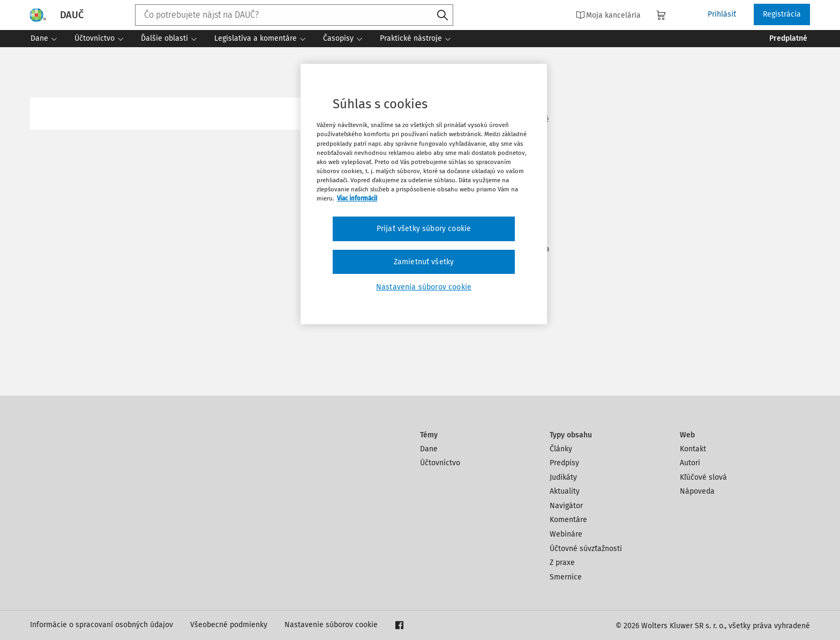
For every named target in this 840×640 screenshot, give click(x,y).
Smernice (566, 577)
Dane (429, 449)
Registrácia (782, 14)
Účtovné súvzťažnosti (586, 549)
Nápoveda (697, 491)
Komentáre (568, 520)
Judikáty (563, 477)
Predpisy (564, 463)
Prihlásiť (722, 14)
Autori (690, 463)
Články (561, 449)
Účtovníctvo (440, 463)
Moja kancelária (608, 15)
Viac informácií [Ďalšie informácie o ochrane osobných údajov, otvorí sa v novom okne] (357, 198)
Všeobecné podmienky (229, 625)
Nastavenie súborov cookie (331, 625)
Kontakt (693, 449)
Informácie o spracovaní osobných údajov (102, 625)
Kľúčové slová (703, 477)
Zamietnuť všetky (424, 262)
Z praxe (562, 563)
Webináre (566, 534)
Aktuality (565, 491)
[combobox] (294, 15)
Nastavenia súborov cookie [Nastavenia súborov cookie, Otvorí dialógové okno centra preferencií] (424, 287)
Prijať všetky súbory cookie (424, 229)
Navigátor (566, 506)
